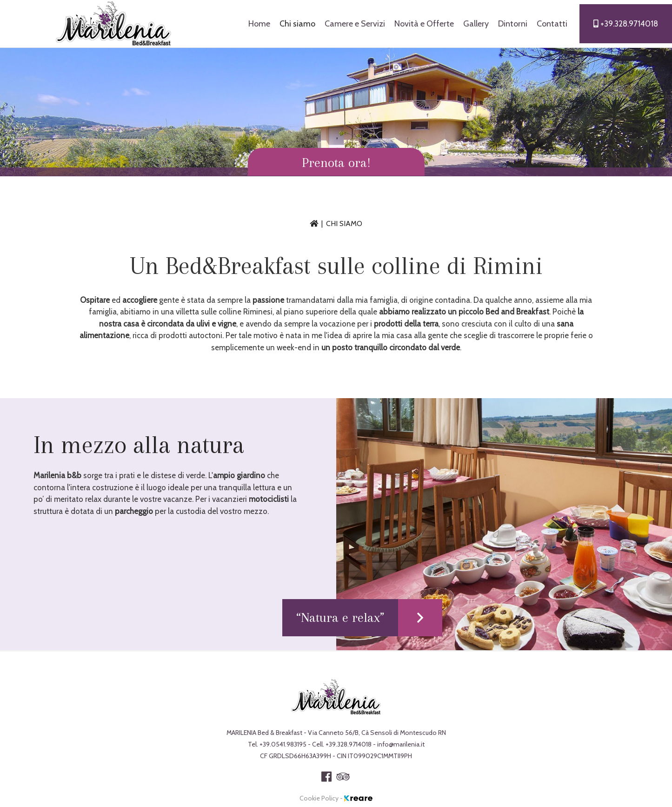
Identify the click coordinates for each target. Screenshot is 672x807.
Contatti (552, 24)
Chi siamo (297, 24)
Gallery (476, 24)
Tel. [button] (278, 744)
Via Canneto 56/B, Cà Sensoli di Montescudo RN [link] (377, 733)
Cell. (343, 744)
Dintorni (513, 24)
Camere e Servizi (355, 24)
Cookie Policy (320, 798)
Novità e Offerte (424, 24)
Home (259, 24)
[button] (336, 162)
